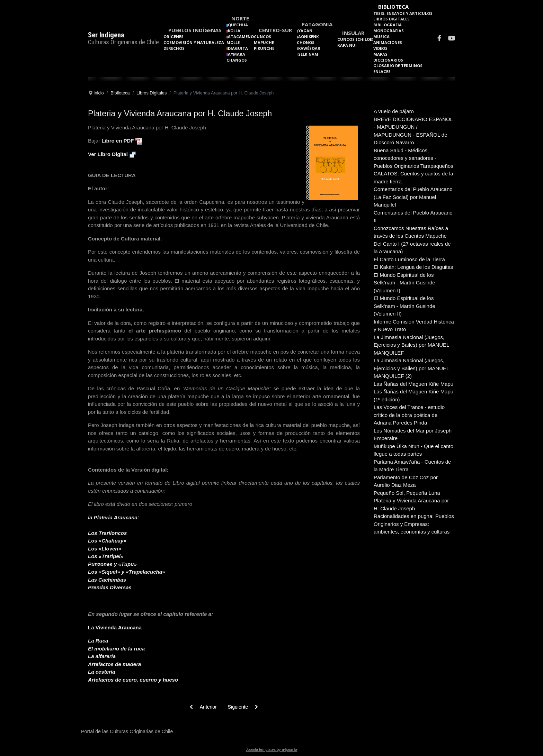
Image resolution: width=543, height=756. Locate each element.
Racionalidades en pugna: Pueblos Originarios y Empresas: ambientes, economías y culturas (414, 524)
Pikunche (264, 48)
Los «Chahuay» (107, 541)
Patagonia (317, 24)
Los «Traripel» (106, 556)
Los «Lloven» (105, 549)
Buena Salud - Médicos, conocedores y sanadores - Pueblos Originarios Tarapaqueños (413, 158)
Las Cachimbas (107, 580)
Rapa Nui (347, 45)
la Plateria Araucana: (114, 517)
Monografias (389, 31)
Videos (380, 48)
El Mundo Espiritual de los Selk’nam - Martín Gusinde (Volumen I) (404, 283)
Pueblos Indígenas (195, 30)
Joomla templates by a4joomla (272, 749)
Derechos (174, 48)
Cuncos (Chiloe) (355, 39)
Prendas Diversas (110, 587)
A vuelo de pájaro (394, 111)
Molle (233, 42)
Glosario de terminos (398, 66)
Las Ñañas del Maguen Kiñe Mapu (413, 384)
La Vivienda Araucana (115, 627)
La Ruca (98, 641)
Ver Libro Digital (108, 154)
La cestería (101, 672)
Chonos (306, 42)
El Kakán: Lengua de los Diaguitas (413, 267)
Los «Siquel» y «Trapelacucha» (126, 572)
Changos (237, 60)
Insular (353, 33)
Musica (381, 37)
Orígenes (173, 37)
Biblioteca (393, 7)
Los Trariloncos (107, 533)
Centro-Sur (275, 30)
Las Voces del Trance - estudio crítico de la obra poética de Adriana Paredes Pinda (409, 415)
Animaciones (388, 42)
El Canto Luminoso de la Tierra (409, 259)
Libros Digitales (391, 19)
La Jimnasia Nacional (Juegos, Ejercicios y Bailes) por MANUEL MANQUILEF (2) (411, 368)
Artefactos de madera (114, 664)
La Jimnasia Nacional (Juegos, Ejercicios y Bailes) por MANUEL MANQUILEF (411, 345)
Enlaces (382, 71)
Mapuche (264, 42)
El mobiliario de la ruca (116, 649)
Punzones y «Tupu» (112, 564)
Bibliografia (388, 25)
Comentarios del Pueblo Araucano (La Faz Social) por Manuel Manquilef (413, 197)
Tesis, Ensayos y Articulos (403, 13)
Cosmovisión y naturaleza (194, 42)
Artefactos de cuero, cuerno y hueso (133, 680)
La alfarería (102, 656)
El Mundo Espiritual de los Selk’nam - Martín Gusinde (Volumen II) (404, 306)
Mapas (380, 54)
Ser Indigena (106, 35)
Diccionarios (388, 60)
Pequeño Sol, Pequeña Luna (407, 493)
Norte (240, 18)
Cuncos (262, 37)
